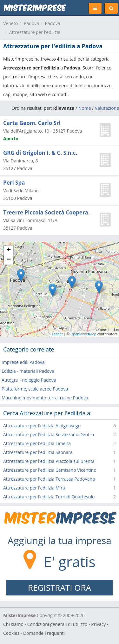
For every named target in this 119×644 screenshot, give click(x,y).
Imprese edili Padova (23, 362)
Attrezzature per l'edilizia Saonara (38, 452)
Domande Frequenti (44, 633)
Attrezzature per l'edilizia (35, 32)
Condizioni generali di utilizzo (57, 624)
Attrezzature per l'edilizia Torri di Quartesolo (49, 497)
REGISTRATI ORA (60, 588)
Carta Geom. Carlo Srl (32, 123)
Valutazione (107, 108)
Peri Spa (14, 183)
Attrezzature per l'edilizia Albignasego (42, 426)
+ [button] (9, 250)
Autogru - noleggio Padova (29, 380)
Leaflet (58, 334)
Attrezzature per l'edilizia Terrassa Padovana (49, 479)
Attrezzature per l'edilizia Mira (34, 488)
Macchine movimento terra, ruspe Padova (45, 398)
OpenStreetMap (83, 334)
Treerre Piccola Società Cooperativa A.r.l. (58, 212)
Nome (85, 108)
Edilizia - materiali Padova (28, 371)
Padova (31, 23)
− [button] (9, 260)
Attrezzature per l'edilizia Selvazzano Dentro (49, 434)
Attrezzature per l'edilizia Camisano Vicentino (50, 470)
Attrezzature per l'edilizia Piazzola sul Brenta (49, 461)
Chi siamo (13, 624)
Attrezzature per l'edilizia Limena (37, 443)
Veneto (10, 23)
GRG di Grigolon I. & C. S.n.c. (40, 153)
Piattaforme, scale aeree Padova (35, 389)
